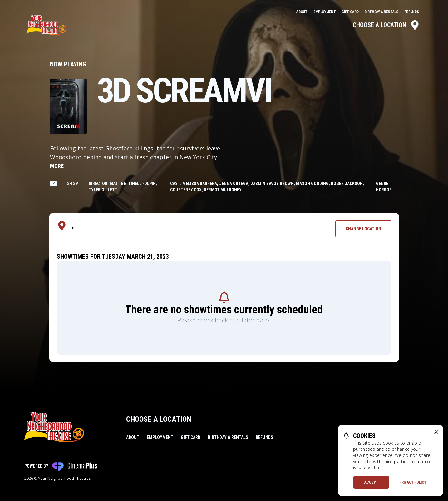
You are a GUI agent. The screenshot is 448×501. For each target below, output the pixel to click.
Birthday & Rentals (382, 12)
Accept (371, 482)
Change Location (363, 229)
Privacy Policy (413, 482)
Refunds (412, 12)
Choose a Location (386, 25)
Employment (325, 12)
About (302, 12)
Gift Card (350, 12)
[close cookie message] (436, 432)
